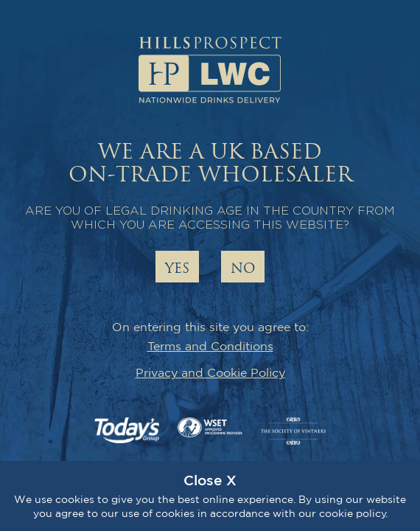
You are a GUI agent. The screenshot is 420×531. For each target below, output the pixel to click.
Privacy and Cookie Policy (210, 372)
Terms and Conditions (210, 346)
